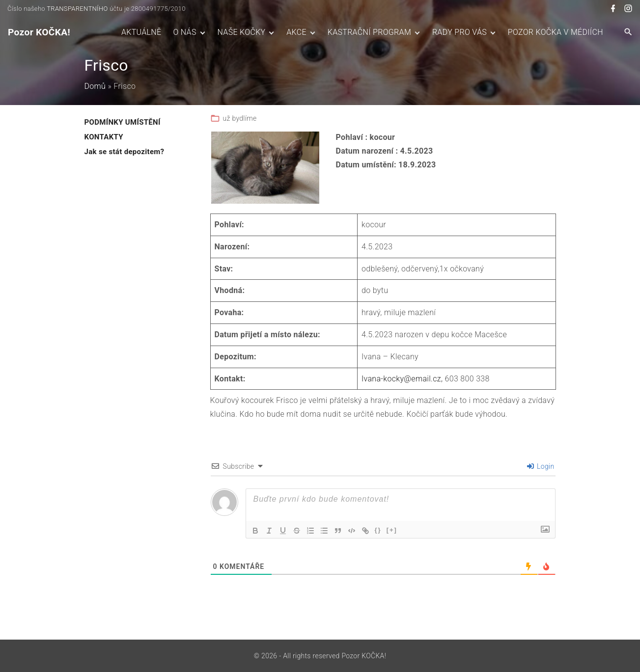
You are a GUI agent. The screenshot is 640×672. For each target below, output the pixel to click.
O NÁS (184, 32)
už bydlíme (240, 118)
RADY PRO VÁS (459, 32)
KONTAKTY (104, 137)
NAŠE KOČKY (242, 32)
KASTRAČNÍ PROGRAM (369, 32)
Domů (95, 86)
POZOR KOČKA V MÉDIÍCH (556, 32)
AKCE (296, 32)
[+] (392, 530)
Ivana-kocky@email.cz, (402, 379)
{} (378, 530)
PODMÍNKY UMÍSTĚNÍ (123, 122)
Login (541, 466)
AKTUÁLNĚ (141, 32)
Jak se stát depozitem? (125, 152)
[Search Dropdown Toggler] (628, 33)
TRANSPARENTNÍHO (77, 9)
